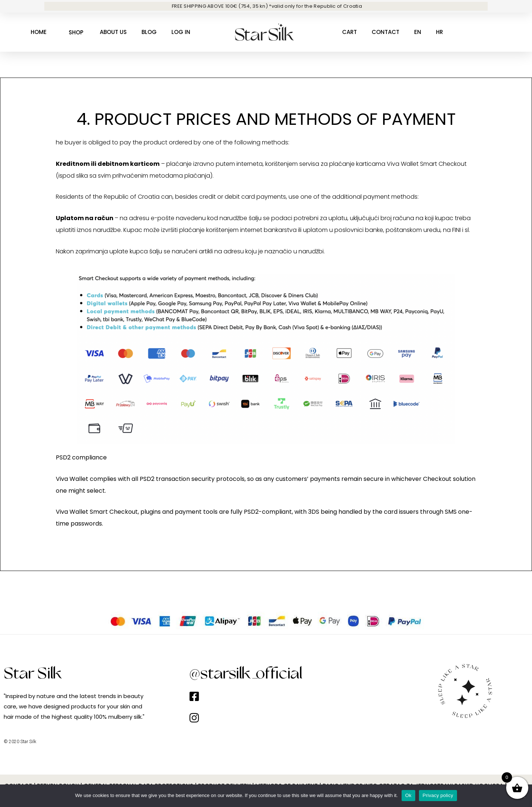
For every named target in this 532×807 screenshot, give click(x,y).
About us (113, 32)
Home (39, 32)
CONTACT (386, 32)
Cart (349, 32)
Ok (408, 795)
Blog (149, 32)
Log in (181, 32)
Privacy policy (438, 795)
